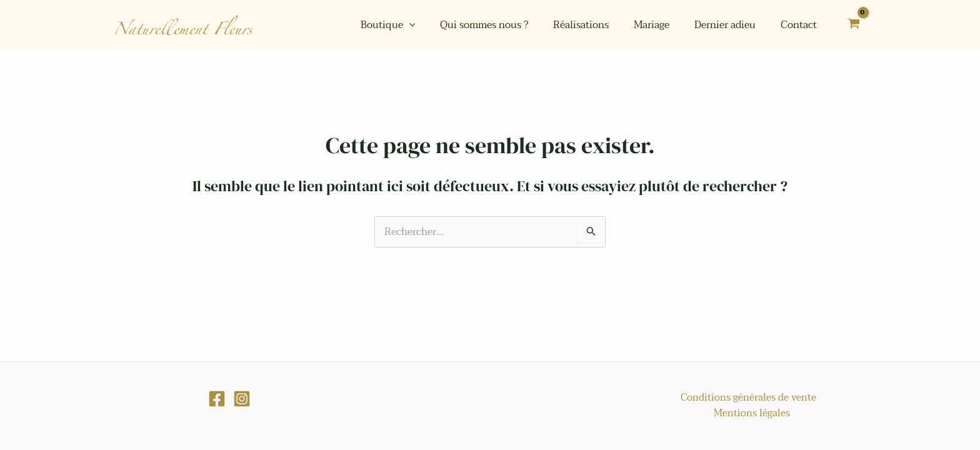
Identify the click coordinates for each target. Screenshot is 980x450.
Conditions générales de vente (707, 412)
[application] (437, 25)
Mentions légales (824, 412)
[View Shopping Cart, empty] (853, 25)
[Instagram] (242, 413)
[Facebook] (217, 413)
